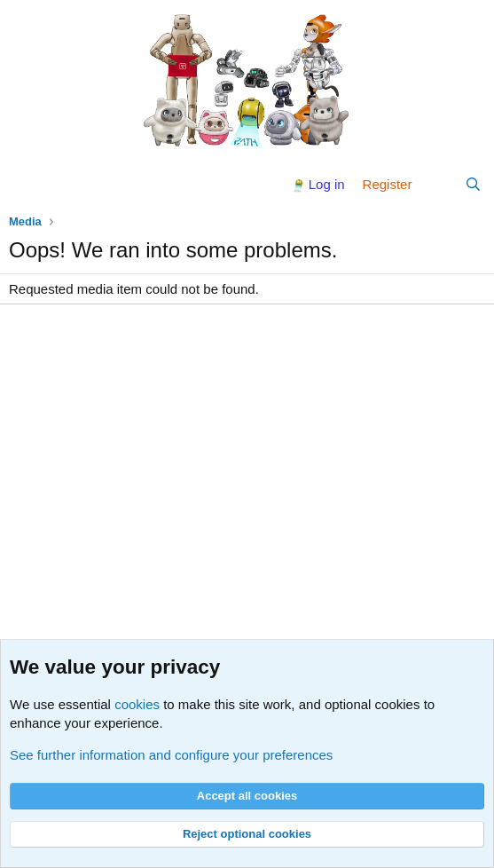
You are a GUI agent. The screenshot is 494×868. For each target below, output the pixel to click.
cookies (137, 704)
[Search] (473, 184)
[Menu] (24, 185)
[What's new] (438, 184)
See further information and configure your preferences (171, 755)
